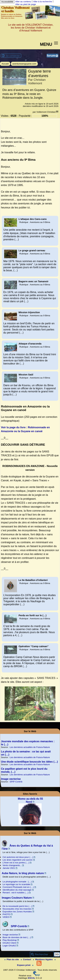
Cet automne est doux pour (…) (18, 857)
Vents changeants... (12, 865)
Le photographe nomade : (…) (17, 882)
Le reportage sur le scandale (16, 884)
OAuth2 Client (9, 943)
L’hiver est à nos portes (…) (16, 863)
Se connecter (13, 56)
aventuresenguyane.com (24, 64)
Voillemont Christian (46, 112)
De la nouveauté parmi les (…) (17, 906)
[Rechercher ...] (42, 954)
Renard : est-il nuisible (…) (15, 893)
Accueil (5, 64)
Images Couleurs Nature (17, 898)
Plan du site (12, 959)
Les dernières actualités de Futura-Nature (30, 747)
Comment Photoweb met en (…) (18, 887)
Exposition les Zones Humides (17, 912)
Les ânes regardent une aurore (18, 860)
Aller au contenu (23, 2)
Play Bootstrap (10, 940)
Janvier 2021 (9, 868)
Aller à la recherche (43, 2)
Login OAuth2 (9, 946)
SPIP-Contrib (16, 782)
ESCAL (32, 978)
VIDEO (6, 917)
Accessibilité (7, 2)
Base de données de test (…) (17, 937)
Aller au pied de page (26, 4)
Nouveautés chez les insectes (17, 909)
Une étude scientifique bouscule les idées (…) (29, 762)
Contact (26, 959)
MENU (46, 44)
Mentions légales (43, 959)
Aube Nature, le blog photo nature (23, 873)
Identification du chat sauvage (17, 890)
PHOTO (6, 914)
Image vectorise (11, 779)
